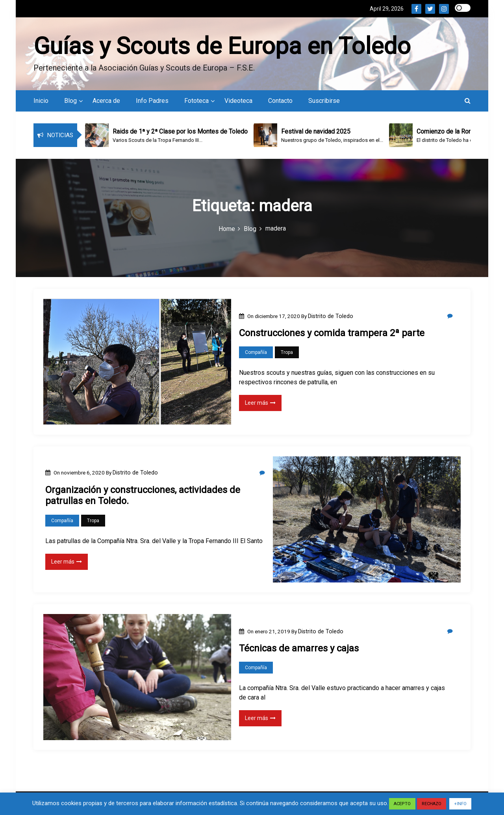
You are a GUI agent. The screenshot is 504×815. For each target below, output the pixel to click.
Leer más (260, 405)
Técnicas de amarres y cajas (299, 650)
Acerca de (106, 103)
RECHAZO (432, 804)
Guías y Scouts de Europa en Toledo (222, 47)
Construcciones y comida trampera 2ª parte (332, 335)
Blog (70, 103)
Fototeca (196, 103)
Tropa (287, 354)
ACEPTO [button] (402, 804)
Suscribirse (324, 103)
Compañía (256, 354)
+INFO (460, 804)
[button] (468, 103)
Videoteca (238, 103)
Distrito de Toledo (331, 318)
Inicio (41, 103)
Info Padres (152, 103)
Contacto (280, 103)
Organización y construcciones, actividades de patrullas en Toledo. (143, 497)
